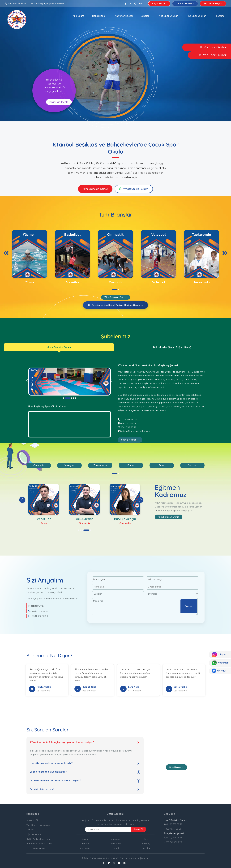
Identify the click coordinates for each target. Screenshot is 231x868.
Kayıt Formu (159, 4)
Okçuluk (146, 848)
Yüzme (85, 839)
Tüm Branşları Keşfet (95, 189)
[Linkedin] (124, 863)
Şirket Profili (32, 820)
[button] (100, 16)
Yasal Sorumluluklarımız (38, 825)
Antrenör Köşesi (213, 4)
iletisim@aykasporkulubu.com (48, 4)
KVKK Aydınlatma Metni (38, 839)
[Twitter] (130, 4)
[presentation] (6, 253)
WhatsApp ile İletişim (136, 189)
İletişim (220, 16)
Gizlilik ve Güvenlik (36, 848)
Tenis (146, 839)
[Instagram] (135, 4)
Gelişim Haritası (185, 4)
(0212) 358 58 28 (173, 824)
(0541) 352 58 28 (173, 842)
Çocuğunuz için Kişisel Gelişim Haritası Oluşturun (116, 305)
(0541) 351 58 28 (173, 829)
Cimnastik (85, 848)
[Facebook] (126, 4)
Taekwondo (116, 844)
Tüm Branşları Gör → (116, 297)
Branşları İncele (59, 102)
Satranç (146, 844)
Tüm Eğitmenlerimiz (169, 517)
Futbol (116, 848)
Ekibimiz (30, 830)
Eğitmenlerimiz (34, 834)
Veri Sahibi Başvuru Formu (40, 844)
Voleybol (116, 839)
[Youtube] (140, 4)
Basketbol (85, 844)
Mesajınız (145, 607)
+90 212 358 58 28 (16, 4)
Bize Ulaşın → (176, 767)
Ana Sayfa (78, 16)
